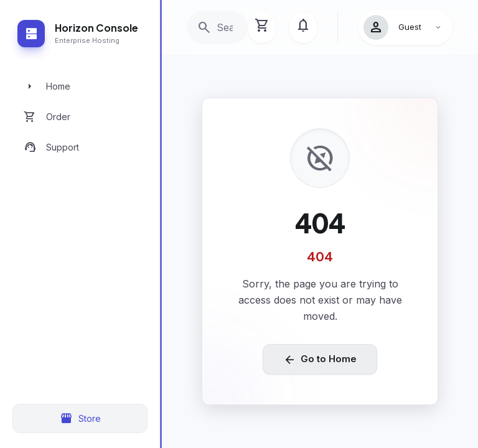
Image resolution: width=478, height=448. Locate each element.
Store (80, 419)
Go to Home (320, 360)
